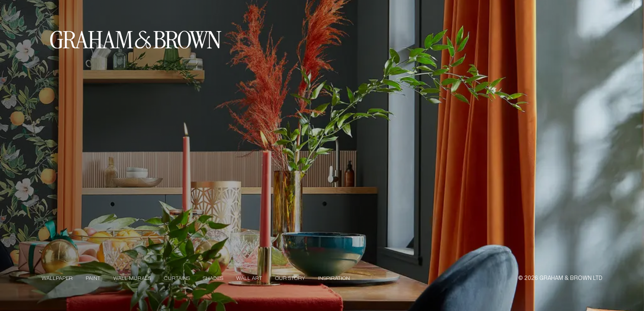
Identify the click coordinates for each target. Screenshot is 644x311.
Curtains (177, 278)
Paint (93, 278)
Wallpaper (57, 278)
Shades (213, 278)
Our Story (290, 278)
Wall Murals (132, 278)
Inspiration (334, 278)
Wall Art (249, 278)
